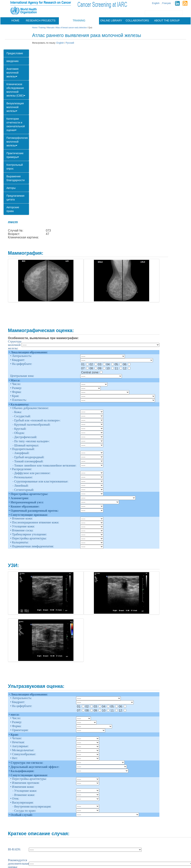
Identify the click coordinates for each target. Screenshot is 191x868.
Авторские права (13, 209)
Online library (111, 20)
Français (167, 3)
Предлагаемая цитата (15, 198)
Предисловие (15, 53)
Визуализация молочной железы (15, 107)
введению (12, 61)
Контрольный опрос (15, 167)
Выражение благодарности (16, 178)
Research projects (41, 20)
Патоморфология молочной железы (17, 142)
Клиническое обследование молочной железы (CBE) (16, 90)
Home (15, 20)
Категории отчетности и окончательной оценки (16, 124)
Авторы (11, 188)
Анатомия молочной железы (12, 73)
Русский (70, 43)
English (156, 3)
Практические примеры (15, 155)
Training (79, 20)
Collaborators (137, 20)
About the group (167, 20)
